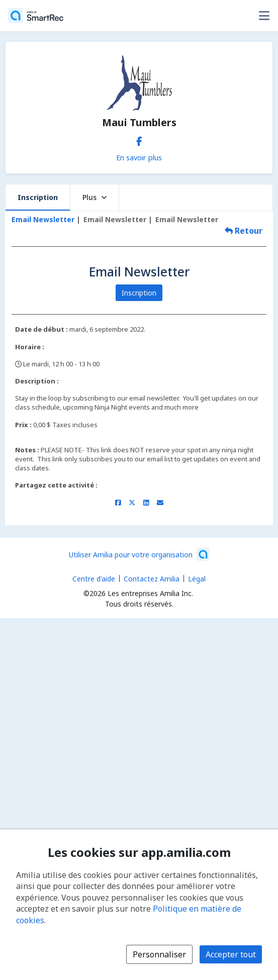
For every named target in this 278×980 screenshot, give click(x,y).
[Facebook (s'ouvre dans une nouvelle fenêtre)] (139, 139)
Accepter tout (231, 954)
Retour (244, 231)
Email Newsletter (43, 219)
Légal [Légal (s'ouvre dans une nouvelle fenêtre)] (197, 579)
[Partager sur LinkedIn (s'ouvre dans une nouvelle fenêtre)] (146, 503)
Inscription (38, 197)
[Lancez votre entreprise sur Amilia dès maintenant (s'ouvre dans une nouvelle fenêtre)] (139, 554)
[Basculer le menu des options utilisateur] (264, 16)
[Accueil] (36, 16)
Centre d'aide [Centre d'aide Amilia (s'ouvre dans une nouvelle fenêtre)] (94, 579)
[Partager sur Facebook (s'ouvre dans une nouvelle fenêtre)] (118, 503)
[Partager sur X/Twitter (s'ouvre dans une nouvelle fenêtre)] (132, 503)
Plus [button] (95, 197)
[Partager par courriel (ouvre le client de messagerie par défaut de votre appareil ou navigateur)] (160, 503)
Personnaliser (159, 954)
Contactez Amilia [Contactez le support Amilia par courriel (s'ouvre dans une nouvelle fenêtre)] (152, 579)
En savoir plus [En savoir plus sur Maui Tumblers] (139, 157)
